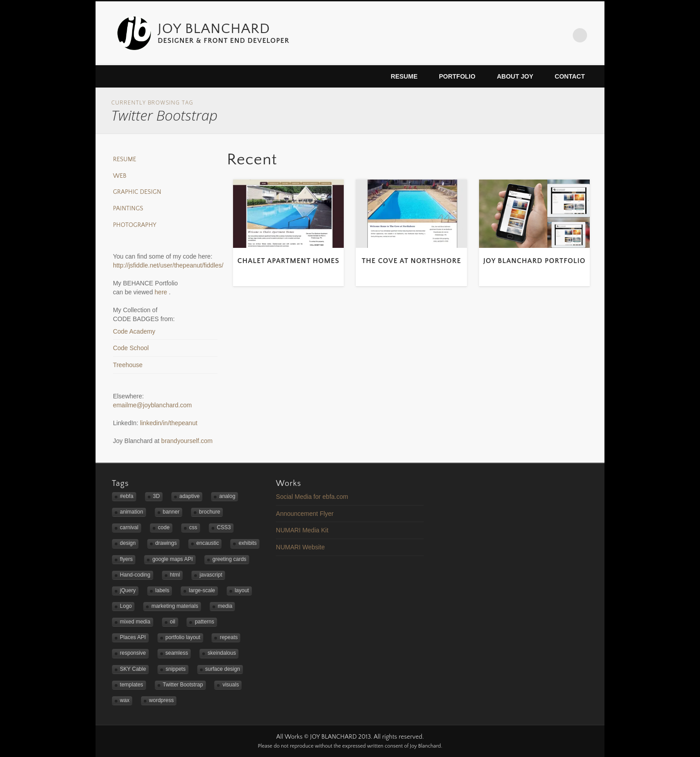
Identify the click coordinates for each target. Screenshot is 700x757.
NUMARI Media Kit (302, 530)
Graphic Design (137, 192)
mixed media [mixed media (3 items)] (135, 622)
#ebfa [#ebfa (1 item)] (127, 496)
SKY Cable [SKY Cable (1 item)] (133, 669)
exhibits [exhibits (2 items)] (248, 543)
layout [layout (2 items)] (242, 590)
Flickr (543, 35)
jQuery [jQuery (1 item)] (128, 590)
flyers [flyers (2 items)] (127, 559)
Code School (131, 348)
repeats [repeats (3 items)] (229, 637)
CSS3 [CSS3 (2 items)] (224, 527)
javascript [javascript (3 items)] (211, 575)
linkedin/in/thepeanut (169, 423)
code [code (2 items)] (164, 527)
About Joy (515, 76)
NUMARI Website (300, 547)
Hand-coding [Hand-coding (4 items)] (135, 575)
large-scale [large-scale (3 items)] (202, 590)
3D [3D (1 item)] (156, 496)
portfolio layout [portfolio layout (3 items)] (183, 637)
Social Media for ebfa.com (312, 497)
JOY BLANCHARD (214, 29)
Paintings (128, 209)
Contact (570, 76)
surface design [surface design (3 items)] (223, 669)
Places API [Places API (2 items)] (133, 637)
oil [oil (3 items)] (173, 622)
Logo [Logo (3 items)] (126, 606)
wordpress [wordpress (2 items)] (161, 700)
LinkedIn (562, 35)
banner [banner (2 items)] (171, 512)
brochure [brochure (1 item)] (210, 512)
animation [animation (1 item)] (132, 512)
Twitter (524, 35)
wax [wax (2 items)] (125, 700)
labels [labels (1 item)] (162, 590)
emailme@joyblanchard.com (152, 405)
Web (120, 176)
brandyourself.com (187, 441)
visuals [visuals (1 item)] (231, 685)
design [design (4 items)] (128, 543)
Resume (404, 76)
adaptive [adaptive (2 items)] (190, 496)
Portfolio (457, 76)
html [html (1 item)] (175, 575)
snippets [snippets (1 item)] (176, 669)
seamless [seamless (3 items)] (177, 653)
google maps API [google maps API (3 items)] (173, 559)
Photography (135, 225)
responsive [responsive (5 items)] (133, 653)
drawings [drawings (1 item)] (166, 543)
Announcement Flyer (305, 514)
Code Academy (134, 331)
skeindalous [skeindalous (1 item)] (222, 653)
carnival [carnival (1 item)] (129, 527)
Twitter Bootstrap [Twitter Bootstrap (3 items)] (183, 685)
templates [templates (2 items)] (132, 685)
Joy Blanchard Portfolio (534, 261)
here (162, 292)
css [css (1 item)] (193, 527)
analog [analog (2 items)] (227, 496)
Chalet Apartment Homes (289, 261)
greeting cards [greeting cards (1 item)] (229, 559)
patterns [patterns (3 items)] (204, 622)
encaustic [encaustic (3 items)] (208, 543)
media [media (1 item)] (225, 606)
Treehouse (128, 365)
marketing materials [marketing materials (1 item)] (175, 606)
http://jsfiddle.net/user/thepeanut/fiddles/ (168, 265)
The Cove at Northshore (411, 261)
